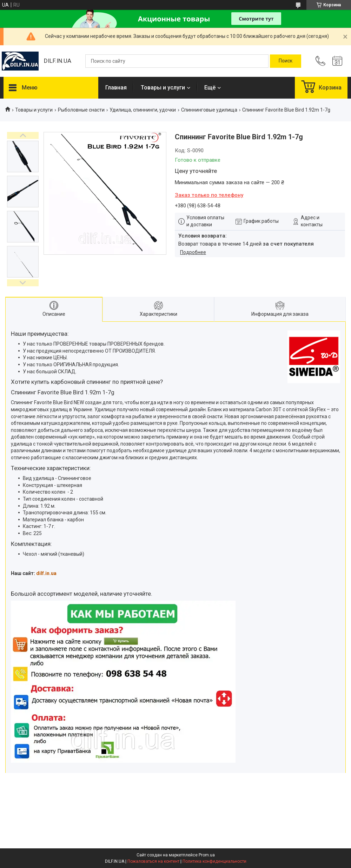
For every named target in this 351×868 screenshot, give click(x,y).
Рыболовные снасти (81, 110)
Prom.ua (207, 855)
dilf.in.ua (46, 573)
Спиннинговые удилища (209, 110)
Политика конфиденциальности (214, 861)
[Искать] (286, 61)
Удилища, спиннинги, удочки (143, 110)
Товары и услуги (163, 88)
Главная (116, 88)
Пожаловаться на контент (153, 861)
